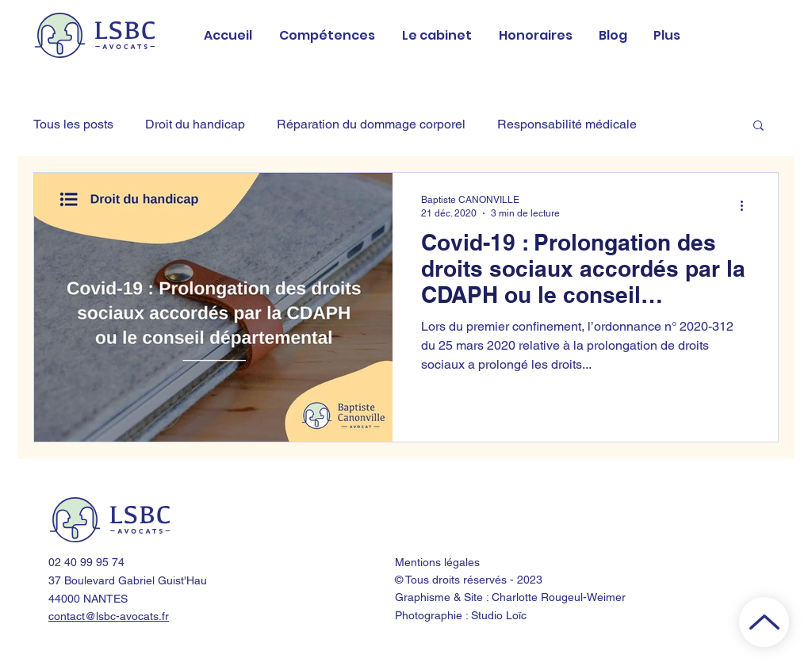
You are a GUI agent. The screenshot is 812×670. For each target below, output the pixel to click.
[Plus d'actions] (747, 205)
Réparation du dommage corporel (371, 124)
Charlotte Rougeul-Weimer (559, 597)
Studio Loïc (499, 615)
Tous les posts (73, 124)
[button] (758, 126)
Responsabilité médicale (567, 124)
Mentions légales (437, 562)
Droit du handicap (195, 124)
